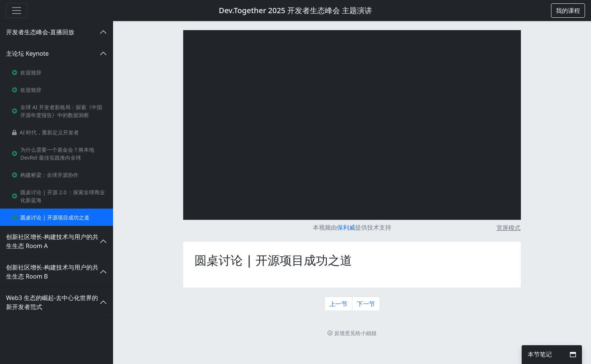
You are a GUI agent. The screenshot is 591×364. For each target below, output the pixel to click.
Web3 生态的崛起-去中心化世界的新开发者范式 (52, 302)
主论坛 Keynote (27, 53)
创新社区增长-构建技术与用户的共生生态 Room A (52, 241)
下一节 (366, 304)
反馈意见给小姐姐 (352, 333)
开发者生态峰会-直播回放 (40, 32)
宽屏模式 (508, 228)
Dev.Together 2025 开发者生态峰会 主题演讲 (296, 10)
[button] (568, 11)
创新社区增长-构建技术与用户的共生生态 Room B (52, 272)
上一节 (338, 304)
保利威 (346, 227)
